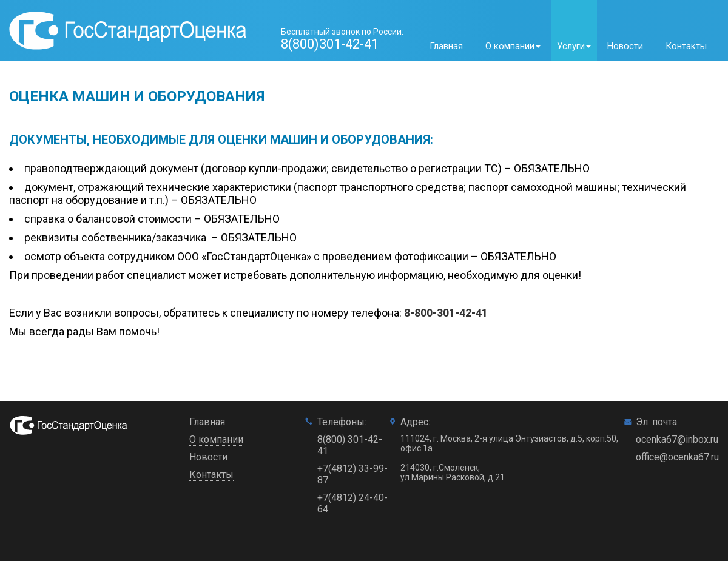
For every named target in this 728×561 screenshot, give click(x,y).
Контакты (686, 46)
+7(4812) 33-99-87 (352, 474)
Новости (625, 46)
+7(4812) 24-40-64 (352, 503)
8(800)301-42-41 (330, 44)
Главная (446, 46)
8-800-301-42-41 (446, 313)
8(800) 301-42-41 (350, 445)
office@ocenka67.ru (677, 457)
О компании (216, 439)
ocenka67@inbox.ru (677, 439)
